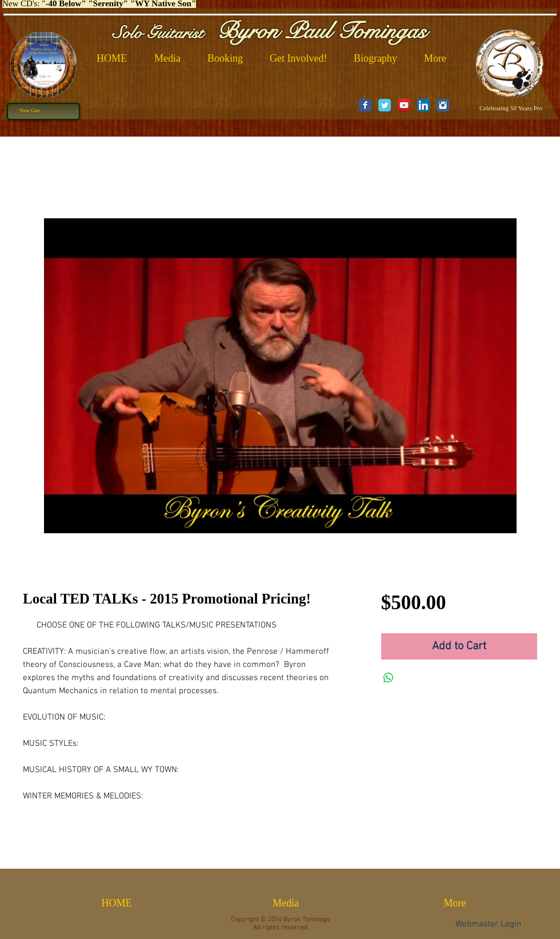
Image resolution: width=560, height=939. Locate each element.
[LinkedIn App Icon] (423, 105)
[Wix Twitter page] (385, 105)
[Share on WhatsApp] (389, 678)
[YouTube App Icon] (404, 105)
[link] (35, 110)
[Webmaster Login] (488, 924)
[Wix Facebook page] (365, 105)
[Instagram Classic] (443, 105)
